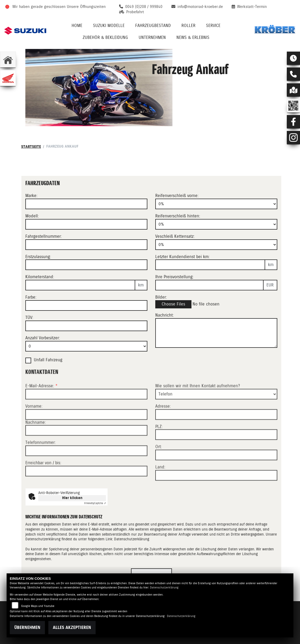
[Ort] (216, 473)
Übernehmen (27, 627)
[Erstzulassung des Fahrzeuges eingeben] (86, 265)
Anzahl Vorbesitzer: (43, 338)
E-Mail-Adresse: (41, 403)
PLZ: (159, 444)
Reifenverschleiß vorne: (177, 196)
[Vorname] (86, 432)
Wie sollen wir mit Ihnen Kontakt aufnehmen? (198, 403)
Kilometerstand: (40, 277)
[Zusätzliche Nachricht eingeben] (216, 333)
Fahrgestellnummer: (44, 236)
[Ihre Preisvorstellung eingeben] (209, 285)
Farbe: (31, 297)
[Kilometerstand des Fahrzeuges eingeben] (80, 285)
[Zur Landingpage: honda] (8, 78)
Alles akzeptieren (72, 627)
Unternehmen (152, 37)
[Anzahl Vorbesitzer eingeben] (86, 346)
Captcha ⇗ (95, 503)
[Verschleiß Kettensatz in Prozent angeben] (216, 245)
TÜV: (29, 318)
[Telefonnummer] (86, 468)
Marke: (31, 196)
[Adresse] (216, 432)
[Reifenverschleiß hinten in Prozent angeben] (216, 224)
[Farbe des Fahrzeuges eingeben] (86, 305)
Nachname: (36, 440)
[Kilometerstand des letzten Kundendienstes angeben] (210, 265)
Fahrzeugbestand (153, 26)
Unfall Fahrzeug (48, 360)
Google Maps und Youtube (38, 606)
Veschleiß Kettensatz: (175, 236)
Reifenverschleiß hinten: (178, 216)
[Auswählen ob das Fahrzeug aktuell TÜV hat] (86, 326)
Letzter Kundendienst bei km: (182, 257)
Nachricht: (165, 315)
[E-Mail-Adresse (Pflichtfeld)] (86, 412)
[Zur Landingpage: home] (8, 60)
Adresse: (163, 424)
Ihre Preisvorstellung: (174, 277)
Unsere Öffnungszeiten (86, 7)
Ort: (159, 464)
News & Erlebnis (193, 37)
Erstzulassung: (38, 257)
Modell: (32, 216)
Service (213, 26)
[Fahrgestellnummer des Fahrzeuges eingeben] (86, 245)
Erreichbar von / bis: (43, 480)
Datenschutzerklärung (132, 539)
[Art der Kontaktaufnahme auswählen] (216, 412)
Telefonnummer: (41, 460)
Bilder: (161, 297)
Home (77, 26)
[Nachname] (86, 448)
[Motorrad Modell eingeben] (86, 224)
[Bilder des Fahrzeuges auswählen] (216, 304)
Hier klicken (72, 498)
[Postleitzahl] (216, 452)
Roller (188, 26)
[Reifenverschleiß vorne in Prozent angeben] (216, 204)
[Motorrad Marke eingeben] (86, 204)
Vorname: (34, 424)
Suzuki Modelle (109, 26)
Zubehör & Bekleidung (105, 37)
